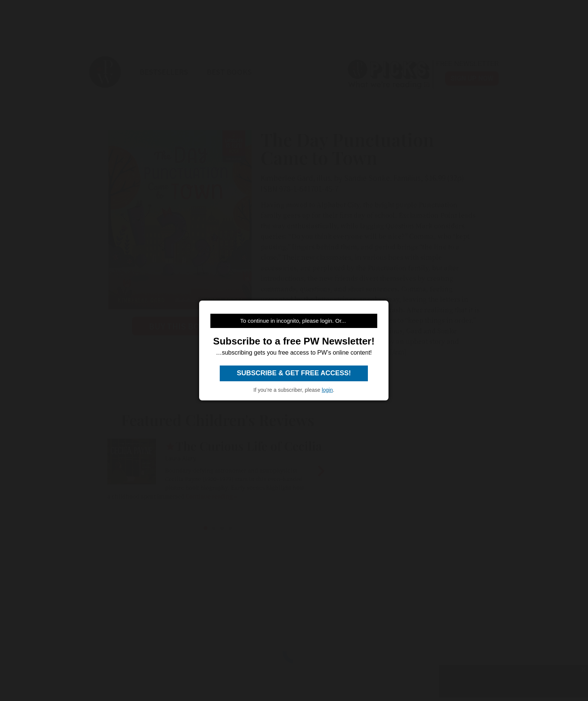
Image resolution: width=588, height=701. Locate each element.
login (327, 390)
